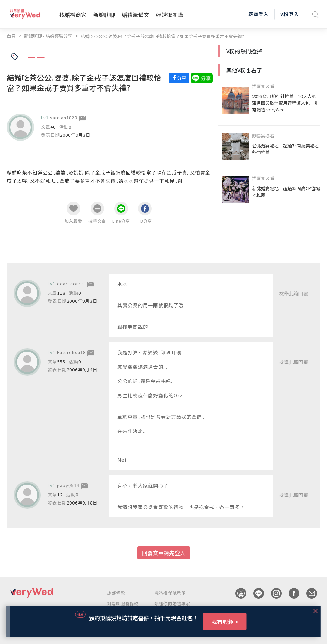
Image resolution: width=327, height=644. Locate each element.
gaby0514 (68, 485)
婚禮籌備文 (135, 15)
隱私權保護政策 (170, 592)
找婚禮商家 (73, 15)
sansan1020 (64, 118)
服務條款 (116, 592)
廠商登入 (259, 14)
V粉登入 (290, 14)
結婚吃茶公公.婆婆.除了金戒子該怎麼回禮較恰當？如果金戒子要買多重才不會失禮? (162, 36)
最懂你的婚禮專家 (173, 603)
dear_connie (71, 284)
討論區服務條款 (123, 603)
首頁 (11, 36)
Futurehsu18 (71, 352)
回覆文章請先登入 (164, 553)
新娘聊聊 (104, 15)
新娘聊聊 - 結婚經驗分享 (48, 36)
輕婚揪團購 (169, 15)
